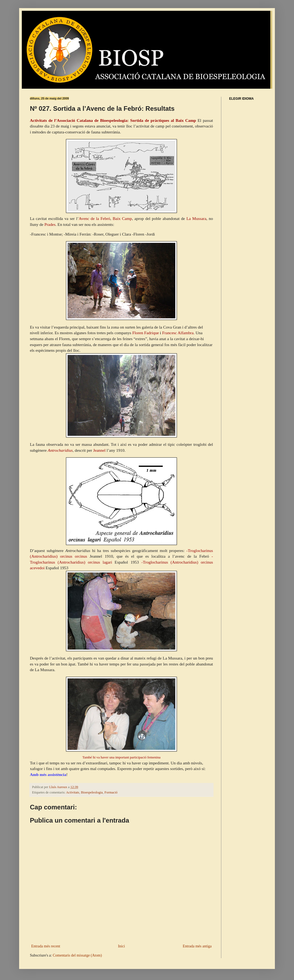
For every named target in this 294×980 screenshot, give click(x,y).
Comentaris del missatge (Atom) (77, 955)
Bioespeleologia (92, 792)
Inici (121, 946)
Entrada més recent (46, 946)
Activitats (73, 792)
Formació (111, 792)
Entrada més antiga (197, 946)
